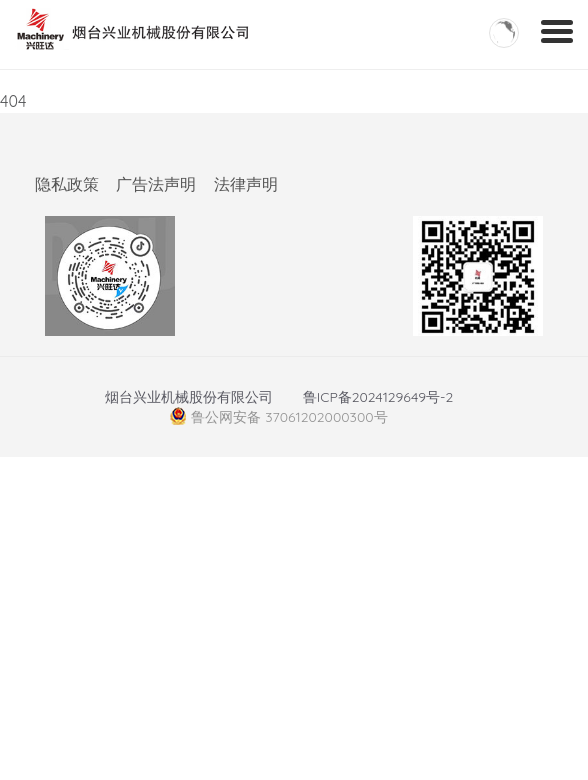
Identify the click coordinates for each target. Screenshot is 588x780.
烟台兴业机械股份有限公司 (189, 397)
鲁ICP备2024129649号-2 (378, 397)
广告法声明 (156, 184)
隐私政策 (67, 184)
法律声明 (246, 184)
